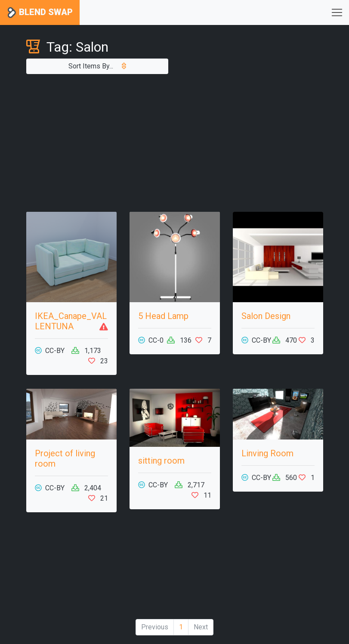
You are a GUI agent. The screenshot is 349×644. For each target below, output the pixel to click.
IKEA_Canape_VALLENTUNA (71, 321)
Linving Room (267, 453)
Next (201, 627)
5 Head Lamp (163, 316)
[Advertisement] (175, 143)
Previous (155, 627)
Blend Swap (40, 13)
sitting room (161, 461)
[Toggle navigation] (337, 12)
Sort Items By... (97, 66)
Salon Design (266, 316)
